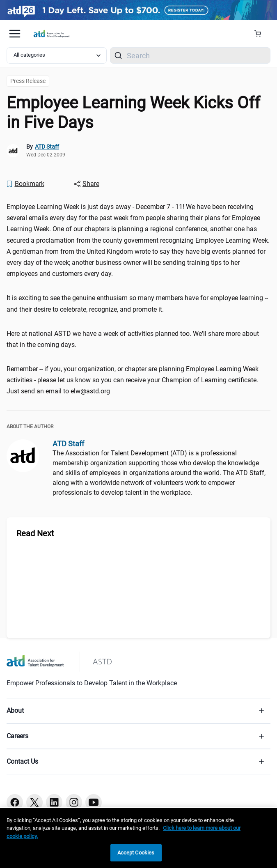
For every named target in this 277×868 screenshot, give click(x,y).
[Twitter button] (34, 802)
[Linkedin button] (54, 802)
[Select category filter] (57, 55)
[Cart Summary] (261, 34)
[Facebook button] (15, 802)
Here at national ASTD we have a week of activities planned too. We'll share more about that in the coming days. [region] (133, 339)
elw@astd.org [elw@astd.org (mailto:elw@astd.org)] (90, 391)
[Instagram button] (74, 802)
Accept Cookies (136, 853)
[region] (138, 838)
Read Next (35, 533)
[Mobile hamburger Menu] (15, 34)
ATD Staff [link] (47, 147)
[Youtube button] (94, 802)
